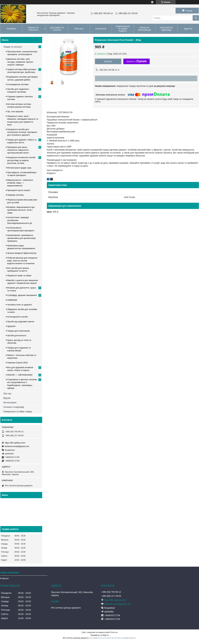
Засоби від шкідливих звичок (21, 322)
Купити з (137, 61)
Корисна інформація (145, 29)
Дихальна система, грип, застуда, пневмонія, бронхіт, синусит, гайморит (20, 62)
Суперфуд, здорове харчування (22, 295)
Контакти (101, 29)
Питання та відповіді (166, 29)
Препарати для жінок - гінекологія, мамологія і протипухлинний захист (18, 150)
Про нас (79, 29)
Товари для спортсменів (19, 331)
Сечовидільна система (18, 84)
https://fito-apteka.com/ (15, 443)
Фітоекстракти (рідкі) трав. (20, 168)
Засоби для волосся (17, 335)
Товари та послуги (33, 29)
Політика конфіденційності (125, 638)
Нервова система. (16, 195)
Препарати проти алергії (19, 190)
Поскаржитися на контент (101, 638)
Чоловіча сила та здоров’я (20, 305)
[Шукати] (196, 18)
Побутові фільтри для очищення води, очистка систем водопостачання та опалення (22, 261)
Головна (11, 29)
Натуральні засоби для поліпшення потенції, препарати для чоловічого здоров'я (22, 132)
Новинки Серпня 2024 (18, 363)
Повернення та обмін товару (123, 29)
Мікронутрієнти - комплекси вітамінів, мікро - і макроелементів (20, 183)
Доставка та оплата (57, 29)
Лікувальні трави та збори (19, 276)
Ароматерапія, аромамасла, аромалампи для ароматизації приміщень (21, 238)
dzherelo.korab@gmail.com (17, 446)
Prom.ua (114, 632)
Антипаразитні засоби (18, 317)
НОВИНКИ (12, 300)
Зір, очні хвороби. (16, 112)
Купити (108, 61)
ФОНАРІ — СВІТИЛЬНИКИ (20, 375)
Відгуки (7, 398)
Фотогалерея (10, 403)
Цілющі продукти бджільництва (22, 253)
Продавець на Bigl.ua (99, 635)
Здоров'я (11, 326)
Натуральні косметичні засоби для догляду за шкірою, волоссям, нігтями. (21, 160)
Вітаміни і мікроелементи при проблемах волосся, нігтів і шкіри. (21, 210)
